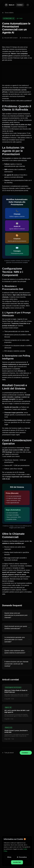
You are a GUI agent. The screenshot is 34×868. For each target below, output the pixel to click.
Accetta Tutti (17, 862)
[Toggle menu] (28, 5)
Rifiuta (9, 857)
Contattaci (20, 5)
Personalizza (22, 857)
